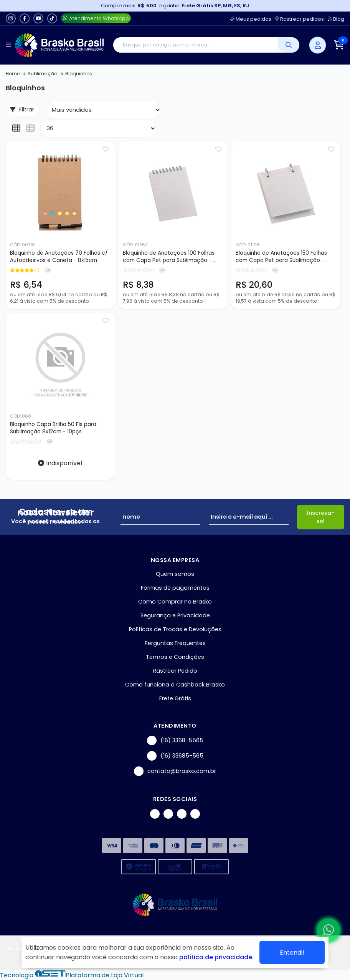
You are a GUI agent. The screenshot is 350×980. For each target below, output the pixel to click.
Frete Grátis (175, 698)
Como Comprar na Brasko (175, 602)
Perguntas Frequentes (175, 643)
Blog (336, 19)
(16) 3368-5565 (175, 740)
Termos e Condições (175, 657)
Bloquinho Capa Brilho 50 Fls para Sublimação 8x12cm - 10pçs (53, 428)
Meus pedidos (251, 19)
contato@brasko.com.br (175, 771)
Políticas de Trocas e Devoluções (175, 629)
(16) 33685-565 (175, 756)
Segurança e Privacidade (175, 615)
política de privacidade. (216, 957)
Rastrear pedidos (300, 19)
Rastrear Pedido (175, 671)
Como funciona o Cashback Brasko (175, 685)
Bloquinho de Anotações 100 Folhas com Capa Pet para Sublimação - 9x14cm (169, 257)
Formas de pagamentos (175, 588)
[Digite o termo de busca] (196, 45)
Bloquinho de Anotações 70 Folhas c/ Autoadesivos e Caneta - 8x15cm (59, 257)
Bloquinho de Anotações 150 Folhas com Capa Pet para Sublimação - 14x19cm (281, 257)
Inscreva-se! (321, 517)
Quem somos (175, 574)
